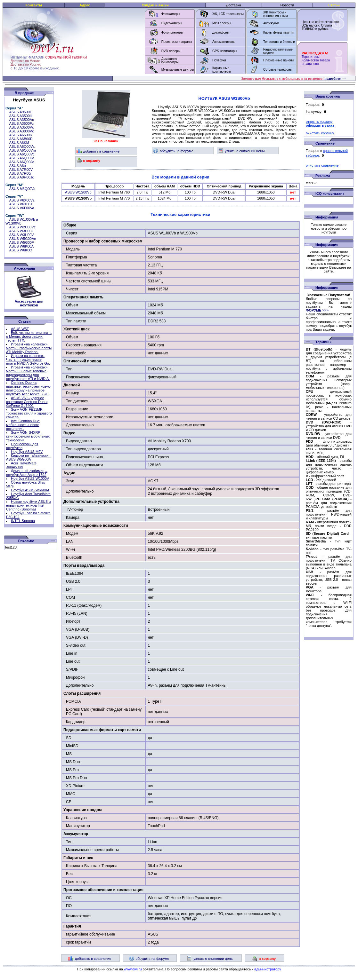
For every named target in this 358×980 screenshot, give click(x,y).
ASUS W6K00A (21, 246)
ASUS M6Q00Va (22, 189)
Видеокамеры (172, 23)
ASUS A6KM (19, 143)
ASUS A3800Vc (22, 131)
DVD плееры (171, 51)
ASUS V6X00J (21, 204)
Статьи (334, 5)
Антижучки (271, 23)
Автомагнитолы (224, 42)
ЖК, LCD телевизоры (228, 14)
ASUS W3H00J (21, 231)
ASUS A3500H (21, 116)
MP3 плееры (222, 23)
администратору (268, 969)
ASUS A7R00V (21, 170)
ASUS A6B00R (21, 139)
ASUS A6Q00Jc (22, 162)
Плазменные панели (278, 60)
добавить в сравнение (98, 151)
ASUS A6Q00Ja (22, 158)
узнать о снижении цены (241, 151)
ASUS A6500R (21, 135)
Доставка (234, 5)
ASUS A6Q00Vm (23, 150)
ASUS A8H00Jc (22, 177)
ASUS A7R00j (20, 173)
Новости (287, 5)
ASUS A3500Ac (22, 120)
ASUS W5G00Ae (23, 239)
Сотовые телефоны (278, 70)
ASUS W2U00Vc (23, 227)
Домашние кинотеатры (170, 60)
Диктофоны (221, 32)
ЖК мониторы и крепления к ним (276, 14)
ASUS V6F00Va (22, 208)
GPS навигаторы (225, 51)
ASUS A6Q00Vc (22, 154)
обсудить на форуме (173, 151)
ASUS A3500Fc (21, 123)
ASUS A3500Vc (22, 127)
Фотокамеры (171, 14)
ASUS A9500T (21, 112)
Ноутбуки (219, 60)
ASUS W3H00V (22, 235)
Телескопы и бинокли (279, 42)
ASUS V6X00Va (22, 200)
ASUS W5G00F (22, 242)
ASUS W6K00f (21, 250)
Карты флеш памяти (278, 32)
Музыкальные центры (178, 70)
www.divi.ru (133, 969)
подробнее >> (335, 78)
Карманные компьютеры (222, 70)
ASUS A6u (18, 166)
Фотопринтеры (172, 32)
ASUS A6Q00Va (22, 146)
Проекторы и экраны (177, 42)
